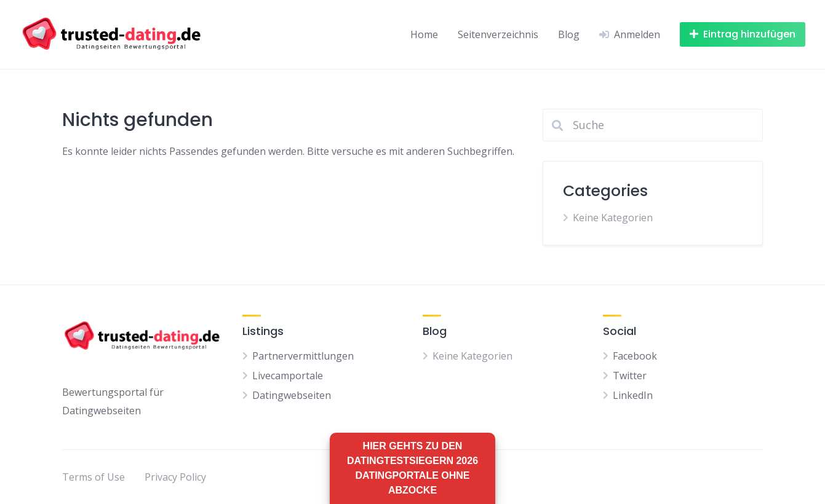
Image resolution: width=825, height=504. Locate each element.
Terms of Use (94, 477)
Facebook (635, 356)
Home (424, 34)
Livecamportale (288, 376)
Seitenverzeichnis (498, 34)
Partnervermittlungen (303, 356)
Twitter (630, 376)
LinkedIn (633, 395)
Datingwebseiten (292, 395)
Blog (569, 34)
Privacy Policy (175, 477)
